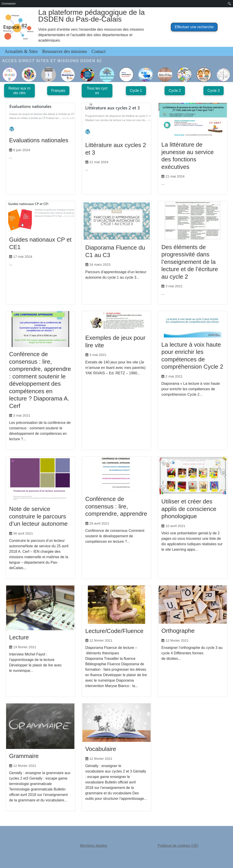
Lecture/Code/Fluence (114, 630)
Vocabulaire (101, 748)
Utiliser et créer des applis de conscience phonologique (189, 508)
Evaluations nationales (39, 140)
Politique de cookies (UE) (178, 844)
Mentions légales (94, 844)
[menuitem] (229, 4)
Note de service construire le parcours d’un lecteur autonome (38, 516)
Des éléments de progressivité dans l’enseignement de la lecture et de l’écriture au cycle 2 (190, 261)
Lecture (19, 637)
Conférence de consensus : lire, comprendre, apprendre (116, 504)
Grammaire (24, 755)
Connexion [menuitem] (9, 4)
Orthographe (178, 630)
